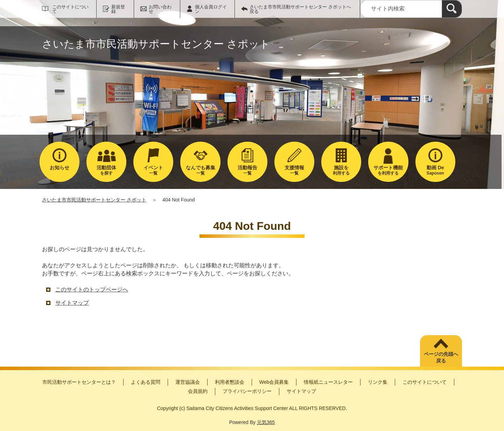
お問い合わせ (160, 9)
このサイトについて (70, 9)
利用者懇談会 (230, 382)
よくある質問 (146, 382)
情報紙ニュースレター (328, 382)
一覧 (153, 170)
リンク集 (378, 382)
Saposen (435, 170)
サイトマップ (72, 303)
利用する (341, 170)
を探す (106, 170)
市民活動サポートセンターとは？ (79, 382)
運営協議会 (188, 382)
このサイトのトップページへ (92, 289)
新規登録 (118, 9)
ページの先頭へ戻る (441, 358)
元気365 (266, 422)
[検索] (452, 9)
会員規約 (198, 391)
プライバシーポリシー (247, 391)
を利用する (388, 170)
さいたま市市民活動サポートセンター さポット (94, 200)
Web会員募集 (274, 382)
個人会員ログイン (211, 9)
